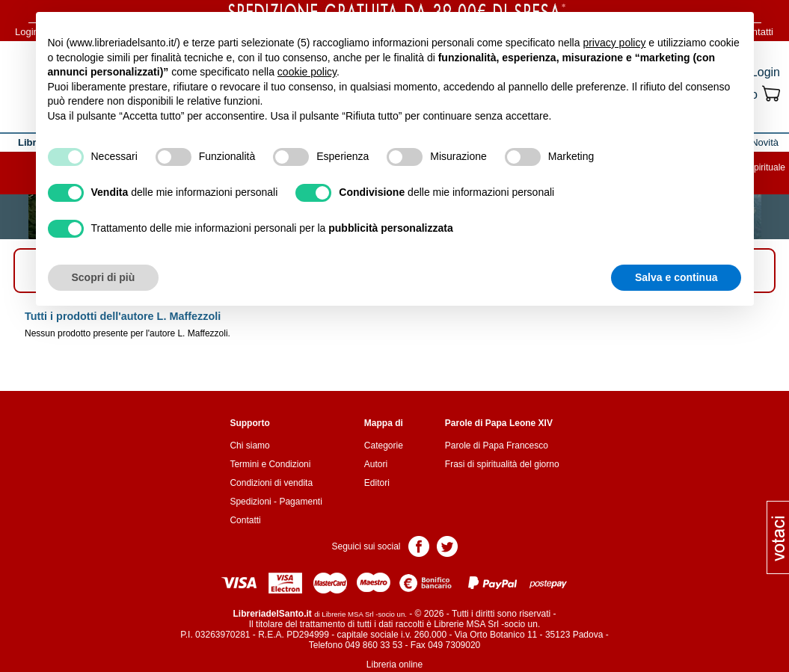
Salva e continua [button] (676, 277)
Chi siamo (249, 446)
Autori (376, 464)
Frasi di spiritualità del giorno (502, 464)
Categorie (384, 446)
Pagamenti (300, 502)
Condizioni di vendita (271, 483)
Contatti (245, 520)
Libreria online (394, 665)
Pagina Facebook (419, 545)
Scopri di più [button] (104, 277)
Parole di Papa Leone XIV (499, 423)
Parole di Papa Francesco (497, 446)
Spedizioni (250, 502)
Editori (377, 483)
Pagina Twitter (447, 545)
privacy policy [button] (614, 43)
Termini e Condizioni (270, 464)
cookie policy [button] (307, 72)
